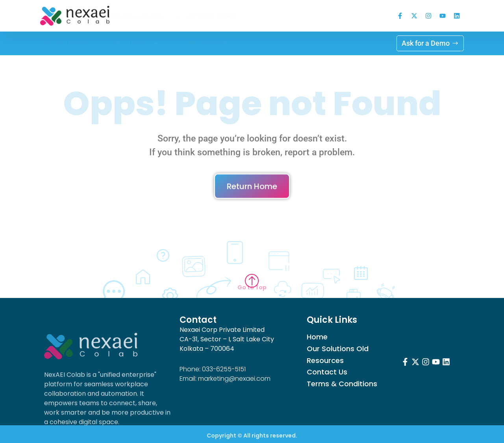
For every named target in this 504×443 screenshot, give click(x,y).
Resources (135, 43)
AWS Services (207, 43)
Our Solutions (64, 43)
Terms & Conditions (342, 384)
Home (317, 337)
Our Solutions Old (338, 349)
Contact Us (327, 372)
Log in (265, 43)
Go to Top (252, 287)
